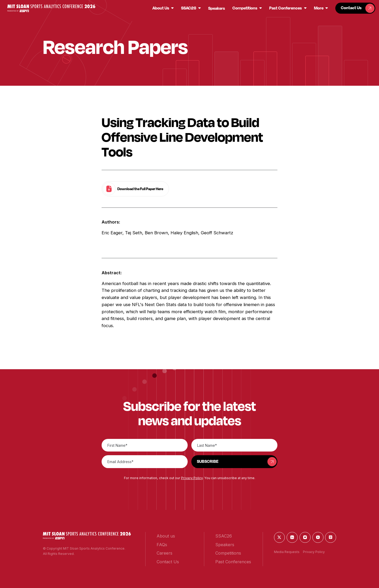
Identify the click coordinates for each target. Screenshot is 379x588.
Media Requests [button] (287, 552)
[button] (51, 8)
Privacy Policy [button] (192, 478)
